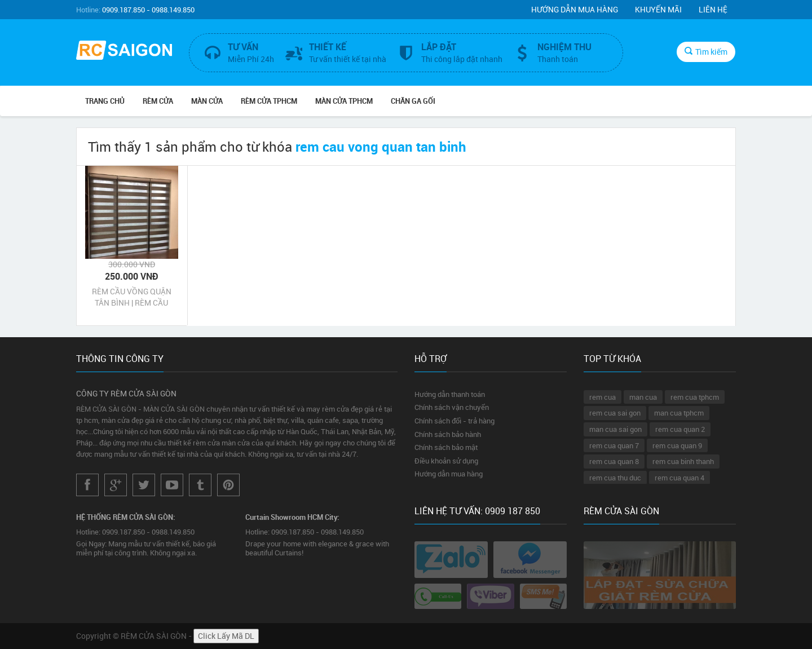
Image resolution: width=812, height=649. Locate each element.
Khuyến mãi (658, 9)
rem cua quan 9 (677, 445)
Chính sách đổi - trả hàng (454, 421)
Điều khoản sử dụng (446, 461)
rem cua (603, 397)
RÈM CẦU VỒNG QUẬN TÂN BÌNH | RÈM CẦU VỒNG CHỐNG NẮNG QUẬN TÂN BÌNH (132, 297)
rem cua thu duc (615, 478)
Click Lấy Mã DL (226, 636)
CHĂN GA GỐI (413, 101)
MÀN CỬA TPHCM (344, 101)
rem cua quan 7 (614, 445)
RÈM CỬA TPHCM (269, 101)
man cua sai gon (615, 429)
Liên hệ (713, 9)
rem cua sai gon (615, 413)
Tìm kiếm (706, 52)
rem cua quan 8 (614, 461)
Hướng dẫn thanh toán (450, 394)
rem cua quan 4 (679, 478)
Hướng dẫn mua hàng (575, 9)
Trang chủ (105, 101)
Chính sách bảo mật (446, 447)
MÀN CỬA (207, 101)
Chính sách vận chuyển (452, 407)
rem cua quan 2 (680, 429)
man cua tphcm (679, 413)
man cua (643, 397)
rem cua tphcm (695, 397)
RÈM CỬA (158, 101)
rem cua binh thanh (683, 461)
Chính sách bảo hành (448, 434)
